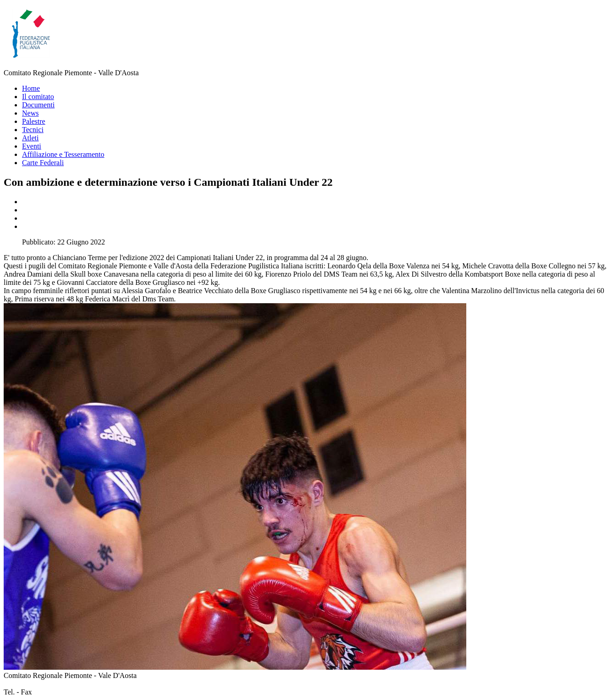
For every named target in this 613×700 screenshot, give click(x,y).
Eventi (32, 146)
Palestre (34, 121)
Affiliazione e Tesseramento (63, 154)
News (30, 113)
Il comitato (38, 97)
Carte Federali (43, 163)
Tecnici (33, 130)
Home (31, 88)
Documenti (38, 105)
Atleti (30, 138)
